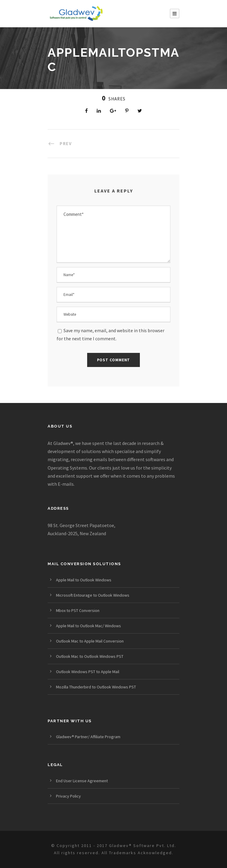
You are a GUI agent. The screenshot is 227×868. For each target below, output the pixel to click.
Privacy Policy (68, 796)
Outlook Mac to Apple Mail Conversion (90, 641)
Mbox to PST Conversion (78, 610)
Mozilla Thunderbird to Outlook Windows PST (96, 687)
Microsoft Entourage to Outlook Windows (93, 595)
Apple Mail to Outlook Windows (84, 580)
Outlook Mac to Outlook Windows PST (90, 656)
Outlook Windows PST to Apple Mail (88, 672)
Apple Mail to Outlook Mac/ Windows (88, 626)
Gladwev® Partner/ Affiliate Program (88, 737)
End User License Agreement (82, 781)
